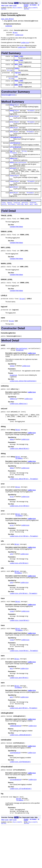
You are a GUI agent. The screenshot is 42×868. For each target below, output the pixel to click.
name (16, 81)
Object (15, 34)
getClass (25, 216)
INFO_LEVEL (18, 68)
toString (20, 218)
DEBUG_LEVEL (19, 59)
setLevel (13, 179)
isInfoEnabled (15, 151)
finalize (17, 216)
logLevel (18, 77)
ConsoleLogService (8, 101)
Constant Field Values (16, 240)
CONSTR (19, 8)
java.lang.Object (7, 19)
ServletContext (21, 173)
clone (3, 216)
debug (12, 111)
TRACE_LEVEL (19, 86)
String (9, 74)
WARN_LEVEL (18, 90)
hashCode (33, 216)
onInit (12, 173)
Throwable (31, 117)
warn (11, 199)
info (11, 135)
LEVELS (17, 72)
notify (4, 218)
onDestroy (13, 168)
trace (12, 187)
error (12, 123)
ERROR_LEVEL (19, 63)
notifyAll (12, 218)
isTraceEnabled (15, 156)
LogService (9, 26)
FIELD (14, 8)
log (11, 160)
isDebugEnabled (15, 145)
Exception (20, 367)
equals (9, 216)
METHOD (4, 9)
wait (26, 218)
